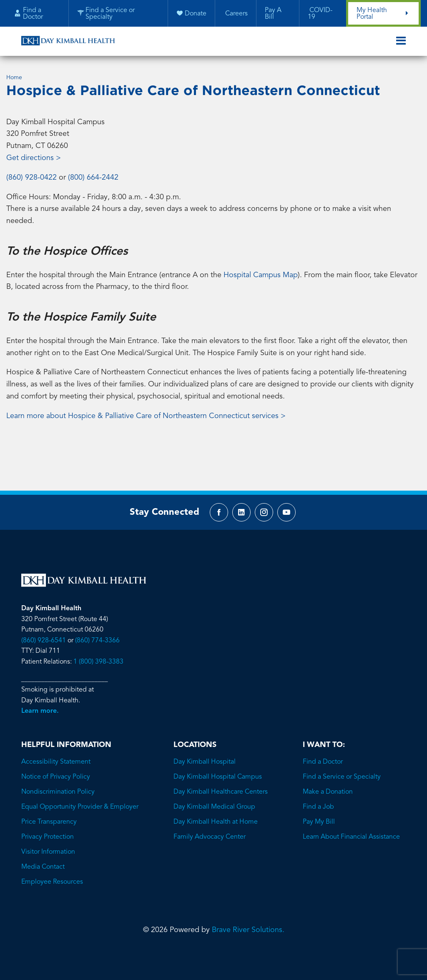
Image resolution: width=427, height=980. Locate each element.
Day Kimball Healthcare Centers (221, 792)
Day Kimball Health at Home (216, 822)
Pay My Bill (319, 822)
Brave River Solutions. (248, 930)
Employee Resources (52, 882)
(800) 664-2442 (93, 178)
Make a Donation (328, 792)
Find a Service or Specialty (342, 777)
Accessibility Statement (56, 762)
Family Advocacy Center (210, 837)
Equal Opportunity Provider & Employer (80, 807)
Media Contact (43, 867)
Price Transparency (49, 822)
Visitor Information (48, 852)
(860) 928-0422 (31, 178)
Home (14, 78)
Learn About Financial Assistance (351, 837)
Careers (236, 14)
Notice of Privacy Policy (56, 777)
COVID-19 (320, 14)
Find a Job (318, 807)
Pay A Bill (273, 14)
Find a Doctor (323, 762)
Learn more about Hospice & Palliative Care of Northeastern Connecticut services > (146, 416)
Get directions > (34, 158)
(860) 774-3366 (97, 641)
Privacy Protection (48, 837)
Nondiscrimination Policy (58, 792)
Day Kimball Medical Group (214, 807)
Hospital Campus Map (261, 275)
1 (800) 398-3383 (98, 662)
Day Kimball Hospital (205, 762)
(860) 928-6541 (44, 641)
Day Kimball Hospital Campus (218, 777)
